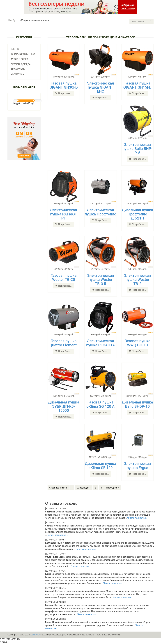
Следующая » (84, 488)
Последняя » (113, 488)
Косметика (17, 74)
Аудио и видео (19, 59)
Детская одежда (21, 64)
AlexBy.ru (13, 20)
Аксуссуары (18, 69)
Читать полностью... (138, 518)
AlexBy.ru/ (35, 635)
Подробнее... (64, 93)
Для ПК (15, 49)
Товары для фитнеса (23, 54)
